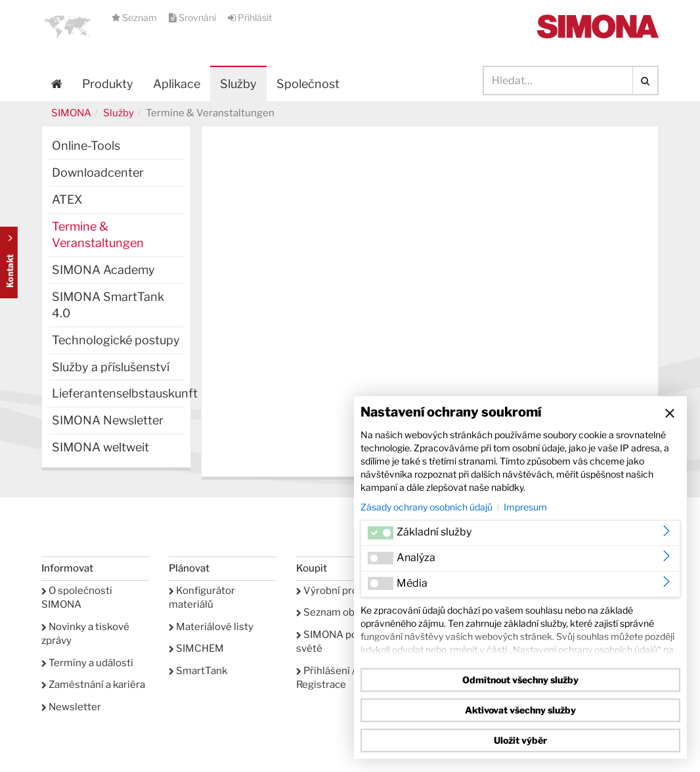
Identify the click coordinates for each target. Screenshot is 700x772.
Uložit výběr (520, 740)
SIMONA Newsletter (108, 420)
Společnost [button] (308, 84)
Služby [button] (238, 84)
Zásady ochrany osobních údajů (427, 507)
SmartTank (198, 671)
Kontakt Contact (9, 262)
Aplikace (177, 84)
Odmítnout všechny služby (520, 680)
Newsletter (71, 707)
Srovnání (193, 17)
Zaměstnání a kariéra (93, 685)
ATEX (67, 199)
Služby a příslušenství (111, 367)
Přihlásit (250, 17)
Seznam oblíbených (345, 612)
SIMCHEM (196, 648)
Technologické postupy (116, 340)
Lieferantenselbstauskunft (118, 393)
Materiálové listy (211, 627)
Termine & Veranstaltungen (98, 235)
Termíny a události (87, 663)
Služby (119, 113)
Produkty (108, 84)
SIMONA (71, 113)
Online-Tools (86, 146)
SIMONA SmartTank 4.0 (108, 305)
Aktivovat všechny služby (520, 710)
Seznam (135, 17)
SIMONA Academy (103, 270)
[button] (68, 26)
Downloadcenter (98, 172)
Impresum (525, 507)
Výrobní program (339, 591)
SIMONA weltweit (100, 447)
